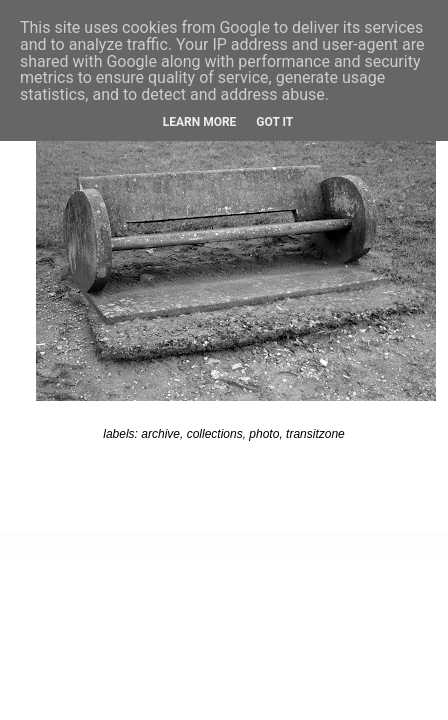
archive (160, 434)
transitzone (315, 434)
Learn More (200, 122)
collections (215, 434)
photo (264, 434)
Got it (274, 122)
